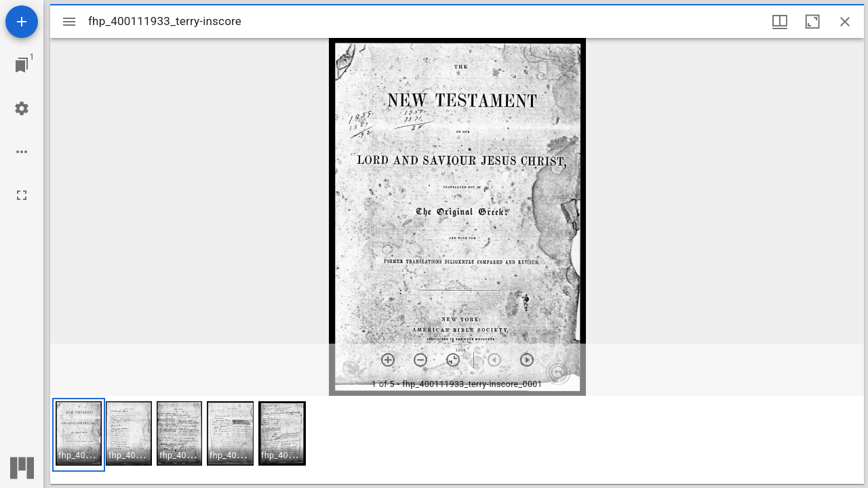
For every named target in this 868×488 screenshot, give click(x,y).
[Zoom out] (420, 360)
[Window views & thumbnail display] (780, 22)
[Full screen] (22, 195)
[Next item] (527, 360)
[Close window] (845, 22)
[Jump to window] (22, 65)
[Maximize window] (812, 22)
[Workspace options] (22, 152)
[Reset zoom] (453, 360)
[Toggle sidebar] (69, 22)
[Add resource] (22, 22)
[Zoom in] (388, 360)
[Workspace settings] (22, 108)
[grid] (457, 440)
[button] (79, 435)
